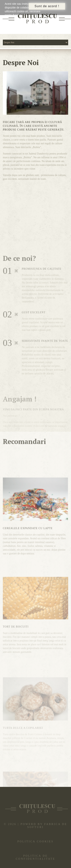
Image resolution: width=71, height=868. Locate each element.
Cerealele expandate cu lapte (28, 547)
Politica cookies (35, 841)
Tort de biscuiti (16, 649)
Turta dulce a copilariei (23, 746)
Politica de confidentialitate (35, 857)
